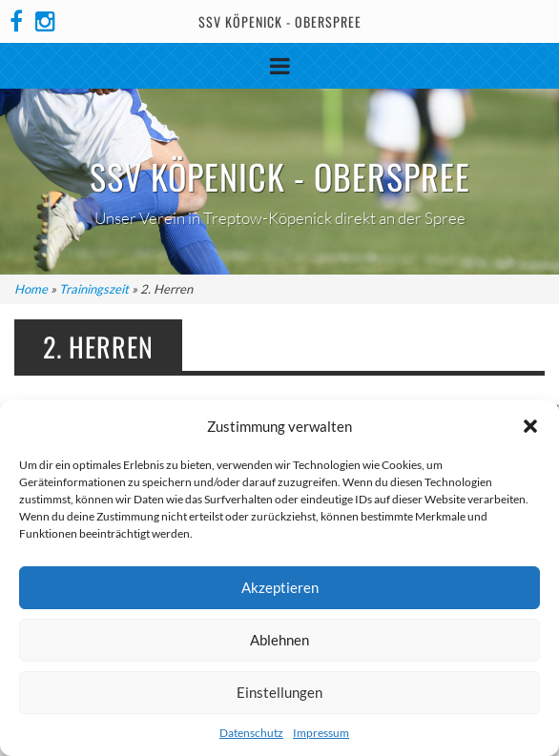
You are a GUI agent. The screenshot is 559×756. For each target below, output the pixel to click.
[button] (530, 426)
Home (31, 289)
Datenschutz (251, 733)
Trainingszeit (94, 289)
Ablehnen (279, 640)
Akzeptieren (280, 587)
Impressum (321, 733)
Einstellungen (279, 692)
